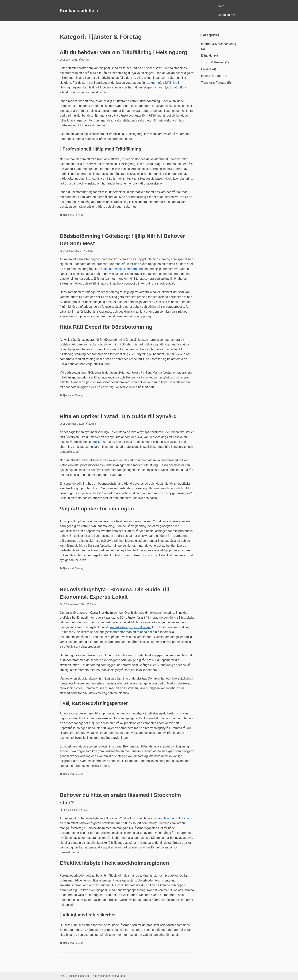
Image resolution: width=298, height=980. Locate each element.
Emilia (86, 60)
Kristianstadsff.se (79, 11)
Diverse (206, 69)
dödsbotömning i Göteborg (119, 269)
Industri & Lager (212, 76)
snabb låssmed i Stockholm (174, 818)
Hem (221, 6)
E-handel (207, 56)
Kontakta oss (227, 15)
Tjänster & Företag (73, 215)
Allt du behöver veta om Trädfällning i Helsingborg (123, 52)
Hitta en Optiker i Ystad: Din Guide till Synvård (118, 416)
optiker (98, 442)
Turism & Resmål (213, 62)
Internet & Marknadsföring (219, 44)
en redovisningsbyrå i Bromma (131, 627)
